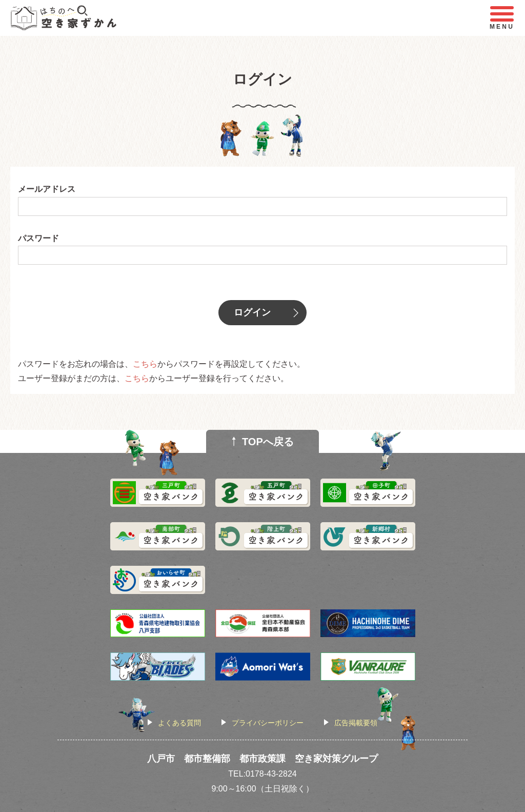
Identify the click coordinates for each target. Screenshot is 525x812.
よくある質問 (179, 723)
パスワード (38, 238)
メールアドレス (47, 189)
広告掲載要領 (356, 723)
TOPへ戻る (268, 442)
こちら (145, 364)
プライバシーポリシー (268, 723)
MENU (502, 18)
